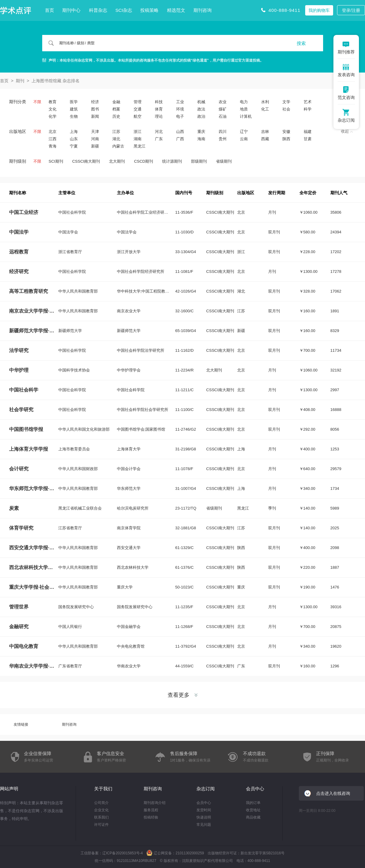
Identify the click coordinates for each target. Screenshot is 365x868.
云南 (244, 139)
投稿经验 (151, 817)
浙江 (138, 132)
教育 (53, 102)
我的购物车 (319, 10)
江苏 (116, 132)
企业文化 (101, 810)
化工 (265, 109)
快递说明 (204, 817)
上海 (74, 132)
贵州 (223, 139)
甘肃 (308, 139)
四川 (223, 132)
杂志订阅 (206, 789)
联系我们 (101, 817)
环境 (180, 109)
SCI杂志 (124, 10)
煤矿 (223, 109)
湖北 (116, 139)
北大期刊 (117, 161)
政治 (201, 116)
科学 (308, 109)
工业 (180, 102)
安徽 (286, 132)
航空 (138, 116)
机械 (201, 102)
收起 (347, 131)
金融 (116, 102)
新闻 (95, 116)
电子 (180, 116)
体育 (159, 109)
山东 (74, 139)
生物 (74, 116)
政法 (201, 109)
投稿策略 (149, 10)
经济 (95, 102)
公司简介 (101, 803)
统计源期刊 (172, 161)
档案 (116, 109)
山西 (180, 132)
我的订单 (253, 803)
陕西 (286, 139)
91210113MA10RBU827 (136, 861)
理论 (159, 116)
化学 (53, 116)
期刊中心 (71, 10)
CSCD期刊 (143, 161)
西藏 (265, 139)
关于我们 (103, 789)
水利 (265, 102)
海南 (201, 139)
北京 (53, 132)
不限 (37, 102)
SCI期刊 (56, 161)
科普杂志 (98, 10)
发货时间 (204, 810)
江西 (53, 139)
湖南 (138, 139)
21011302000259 (190, 853)
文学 (286, 102)
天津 (95, 132)
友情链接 (21, 724)
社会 (286, 109)
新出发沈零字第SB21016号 (263, 853)
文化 (53, 109)
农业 (223, 102)
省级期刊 (224, 161)
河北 (159, 132)
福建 (308, 132)
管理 (138, 102)
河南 (95, 139)
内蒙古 (118, 146)
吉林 (265, 132)
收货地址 (253, 810)
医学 (74, 102)
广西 (180, 139)
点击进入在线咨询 (333, 793)
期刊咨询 (203, 10)
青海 (53, 146)
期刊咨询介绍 (155, 803)
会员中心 (204, 803)
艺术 (308, 102)
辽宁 (244, 132)
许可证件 (101, 825)
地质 (244, 109)
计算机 (246, 116)
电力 (244, 102)
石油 (223, 116)
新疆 (95, 146)
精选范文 (176, 10)
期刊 (20, 81)
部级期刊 (199, 161)
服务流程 (151, 810)
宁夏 (74, 146)
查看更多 (182, 695)
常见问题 (204, 825)
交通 (138, 109)
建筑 (74, 109)
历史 (116, 116)
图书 (95, 109)
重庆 (201, 132)
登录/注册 (351, 10)
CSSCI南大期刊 (86, 161)
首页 (49, 10)
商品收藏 (253, 817)
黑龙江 (140, 146)
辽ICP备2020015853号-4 (123, 853)
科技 (159, 102)
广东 (159, 139)
